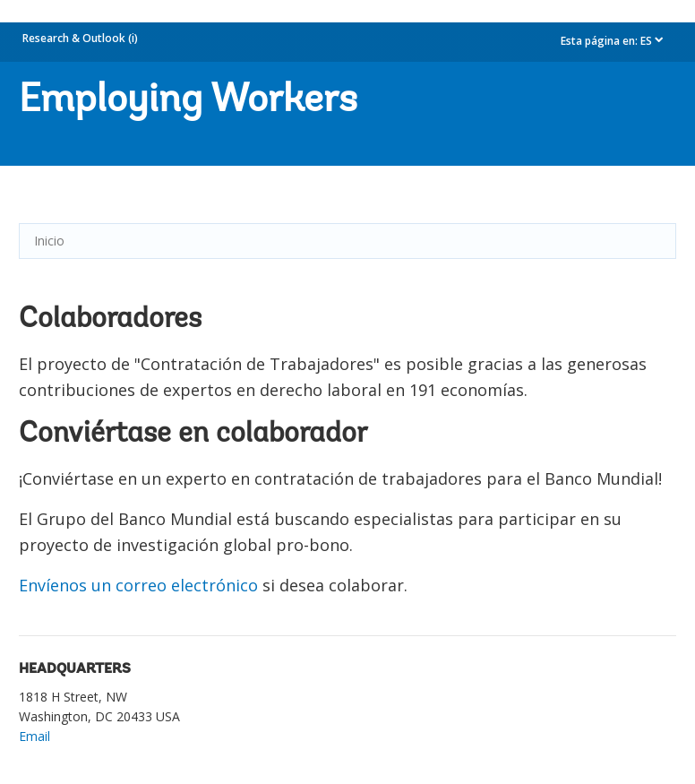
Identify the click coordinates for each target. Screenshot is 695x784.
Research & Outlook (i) (80, 38)
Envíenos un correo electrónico (138, 585)
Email (34, 736)
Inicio (49, 241)
